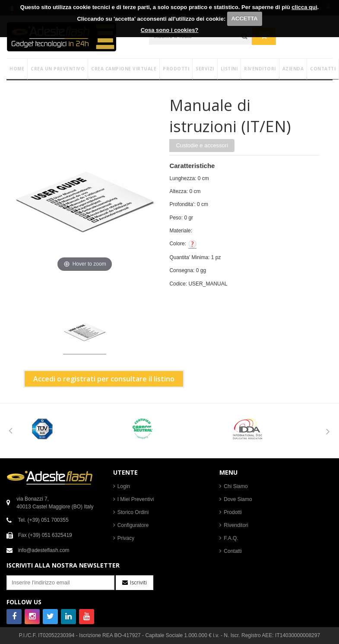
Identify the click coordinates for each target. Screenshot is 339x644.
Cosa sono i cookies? (170, 30)
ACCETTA (245, 18)
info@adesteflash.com (44, 550)
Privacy (126, 538)
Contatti (233, 551)
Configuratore (133, 525)
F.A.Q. (231, 538)
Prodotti (233, 512)
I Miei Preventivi (136, 499)
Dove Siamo (238, 499)
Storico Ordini (133, 512)
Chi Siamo (236, 486)
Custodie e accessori (202, 145)
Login (124, 486)
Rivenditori (236, 525)
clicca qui (304, 7)
